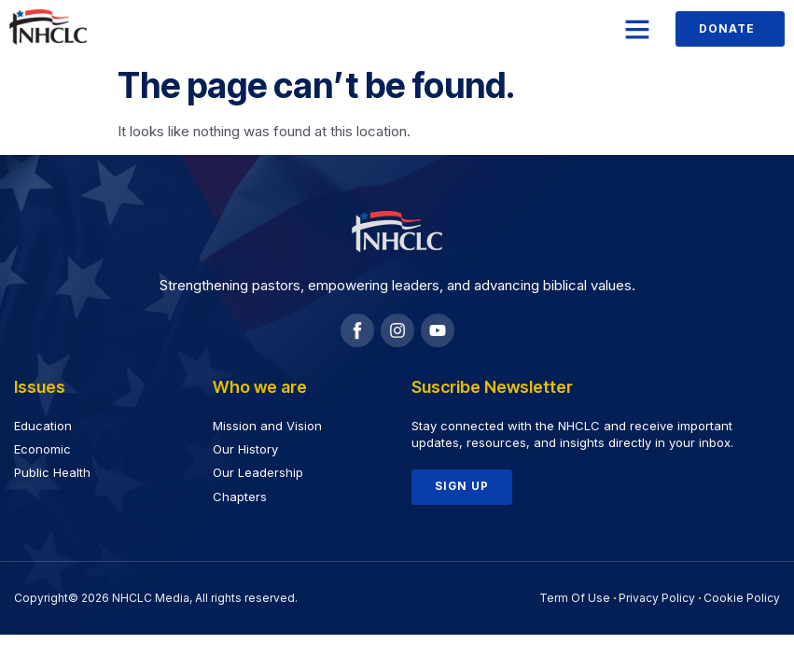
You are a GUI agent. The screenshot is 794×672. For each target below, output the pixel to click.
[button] (637, 29)
